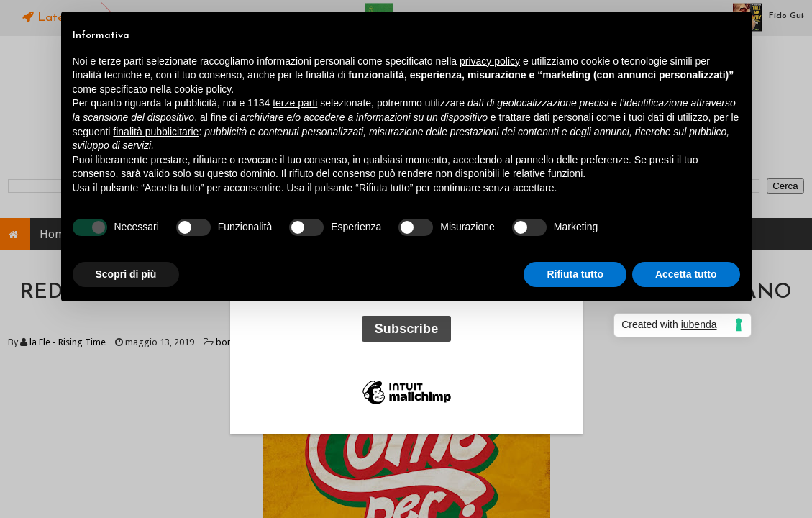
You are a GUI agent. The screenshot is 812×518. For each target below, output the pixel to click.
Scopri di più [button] (126, 274)
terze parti (295, 103)
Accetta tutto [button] (686, 274)
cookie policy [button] (202, 89)
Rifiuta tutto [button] (575, 274)
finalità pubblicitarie (156, 132)
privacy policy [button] (490, 61)
